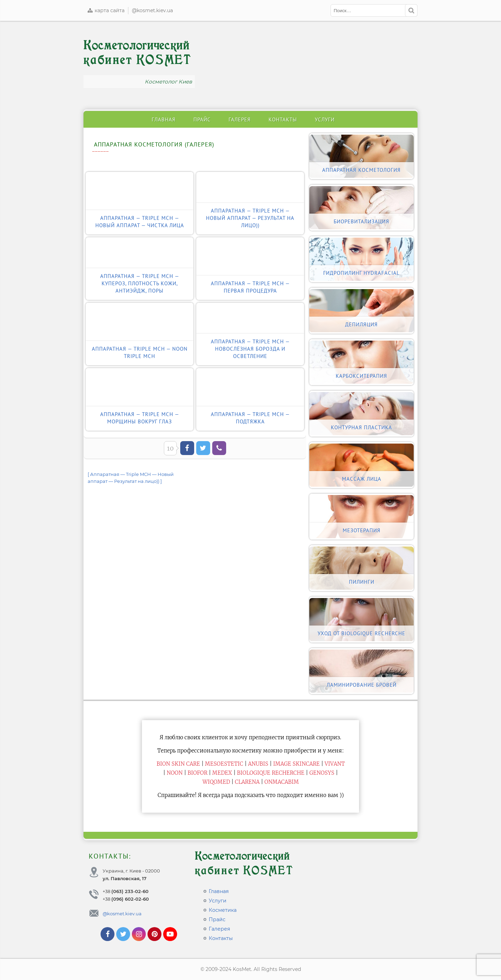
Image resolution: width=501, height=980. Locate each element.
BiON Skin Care (178, 764)
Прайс (202, 119)
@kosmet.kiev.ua (152, 10)
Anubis (258, 764)
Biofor (197, 773)
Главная (164, 119)
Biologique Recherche (271, 773)
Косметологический (137, 53)
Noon (175, 773)
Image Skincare (296, 764)
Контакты (283, 119)
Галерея (240, 119)
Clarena (247, 782)
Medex (222, 773)
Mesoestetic (224, 764)
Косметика (223, 910)
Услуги (325, 119)
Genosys (322, 773)
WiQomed (216, 782)
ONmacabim (282, 782)
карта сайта (106, 10)
